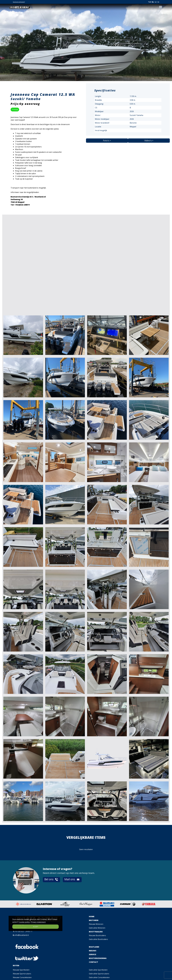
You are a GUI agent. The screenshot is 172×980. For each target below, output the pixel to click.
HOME (92, 916)
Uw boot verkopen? (19, 2)
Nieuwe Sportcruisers (22, 974)
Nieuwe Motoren (96, 924)
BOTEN (16, 965)
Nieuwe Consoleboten (22, 977)
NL (153, 2)
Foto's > (107, 141)
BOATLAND (94, 947)
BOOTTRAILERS (96, 932)
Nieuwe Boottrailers (97, 935)
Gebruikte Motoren (97, 928)
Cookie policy (24, 922)
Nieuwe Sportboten (21, 970)
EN (158, 2)
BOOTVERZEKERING (98, 958)
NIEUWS (93, 951)
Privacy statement (38, 922)
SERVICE (93, 954)
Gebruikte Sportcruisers (99, 974)
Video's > (149, 141)
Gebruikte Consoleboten (99, 977)
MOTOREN (94, 920)
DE (156, 2)
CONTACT (93, 962)
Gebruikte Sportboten (98, 970)
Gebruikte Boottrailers (98, 939)
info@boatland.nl (22, 935)
